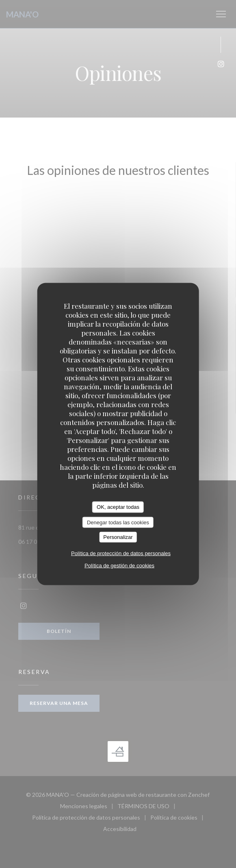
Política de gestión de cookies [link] (119, 565)
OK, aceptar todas (118, 507)
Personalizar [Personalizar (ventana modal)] (118, 537)
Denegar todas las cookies (118, 522)
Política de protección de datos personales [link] (121, 553)
